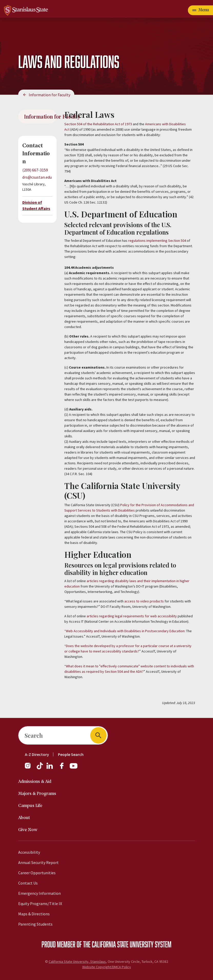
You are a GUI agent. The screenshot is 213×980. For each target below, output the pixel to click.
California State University (123, 944)
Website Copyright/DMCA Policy (107, 967)
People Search (71, 754)
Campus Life (30, 806)
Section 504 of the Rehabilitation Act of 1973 (98, 124)
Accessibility (29, 852)
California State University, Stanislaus (77, 962)
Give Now (28, 830)
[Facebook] (64, 768)
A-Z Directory (37, 754)
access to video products (144, 601)
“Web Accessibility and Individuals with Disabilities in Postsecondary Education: (125, 631)
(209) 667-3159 (35, 170)
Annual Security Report (38, 862)
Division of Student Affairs (36, 205)
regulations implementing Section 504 (157, 241)
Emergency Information (39, 893)
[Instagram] (30, 768)
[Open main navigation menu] (200, 10)
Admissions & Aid (35, 782)
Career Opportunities (37, 873)
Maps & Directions (34, 914)
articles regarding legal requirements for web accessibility (132, 616)
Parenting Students (35, 924)
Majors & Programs (37, 794)
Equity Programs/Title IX (40, 904)
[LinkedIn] (50, 768)
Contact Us (28, 883)
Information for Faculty (49, 95)
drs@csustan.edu (37, 177)
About (24, 818)
